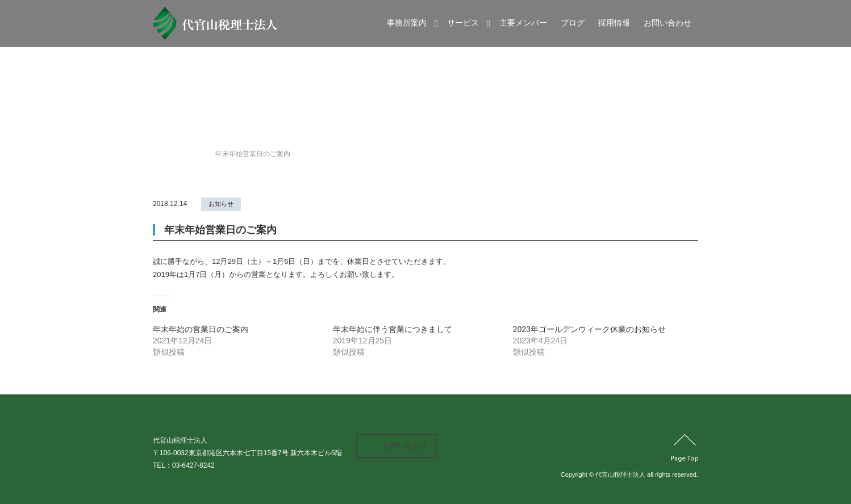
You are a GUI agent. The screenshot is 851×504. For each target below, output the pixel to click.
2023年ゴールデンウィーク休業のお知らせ (589, 329)
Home (162, 154)
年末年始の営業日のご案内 (201, 329)
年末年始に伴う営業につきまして (393, 329)
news (193, 154)
